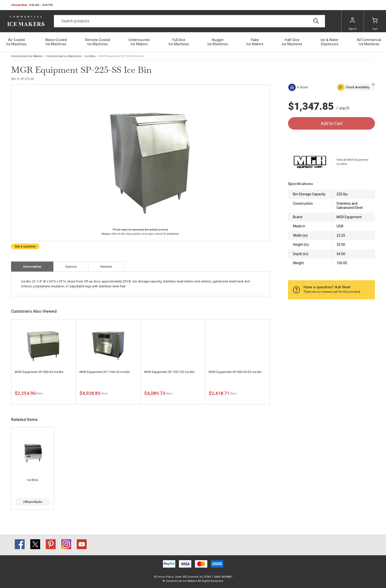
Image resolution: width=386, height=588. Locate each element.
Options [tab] (71, 267)
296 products (33, 502)
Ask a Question (25, 247)
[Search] (189, 21)
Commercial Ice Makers (27, 56)
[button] (32, 5)
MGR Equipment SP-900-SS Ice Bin (39, 372)
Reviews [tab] (106, 267)
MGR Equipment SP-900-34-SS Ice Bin (235, 372)
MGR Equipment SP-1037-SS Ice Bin (169, 372)
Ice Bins (90, 56)
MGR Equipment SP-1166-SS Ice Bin (105, 372)
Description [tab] (32, 267)
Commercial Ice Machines (64, 56)
